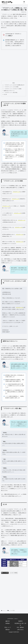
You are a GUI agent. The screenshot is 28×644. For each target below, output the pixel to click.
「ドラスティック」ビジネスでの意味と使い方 (14, 85)
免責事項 (20, 621)
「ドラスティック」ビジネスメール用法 (13, 89)
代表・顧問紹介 (20, 627)
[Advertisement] (14, 65)
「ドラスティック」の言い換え (11, 93)
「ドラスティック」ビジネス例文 (11, 87)
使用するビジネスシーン (9, 91)
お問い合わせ (20, 630)
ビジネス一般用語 (14, 573)
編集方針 (8, 621)
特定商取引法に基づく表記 (20, 624)
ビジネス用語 (5, 573)
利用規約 (8, 623)
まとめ (5, 94)
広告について (8, 627)
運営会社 (8, 630)
